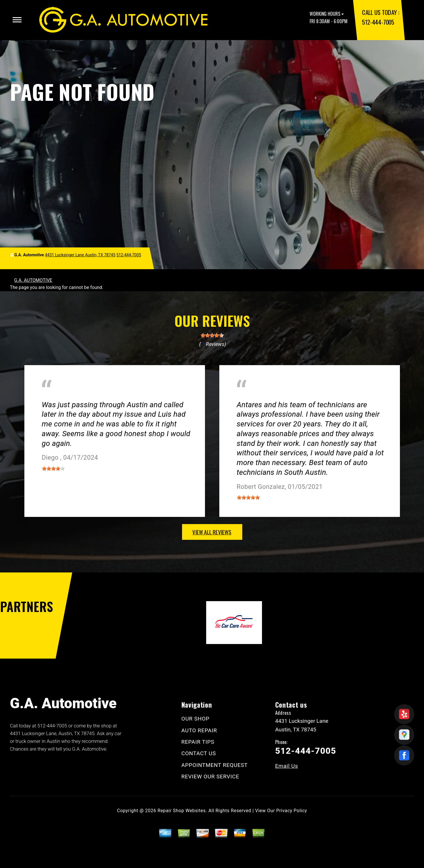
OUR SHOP (196, 719)
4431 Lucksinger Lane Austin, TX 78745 (80, 255)
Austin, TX (247, 396)
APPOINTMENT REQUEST (215, 765)
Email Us (287, 766)
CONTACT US (199, 753)
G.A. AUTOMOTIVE (33, 280)
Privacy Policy (292, 811)
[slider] (212, 335)
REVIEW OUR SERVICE (210, 777)
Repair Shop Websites (182, 811)
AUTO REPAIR (199, 730)
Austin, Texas (115, 396)
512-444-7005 (378, 22)
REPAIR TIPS (198, 742)
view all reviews (212, 532)
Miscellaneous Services (66, 396)
